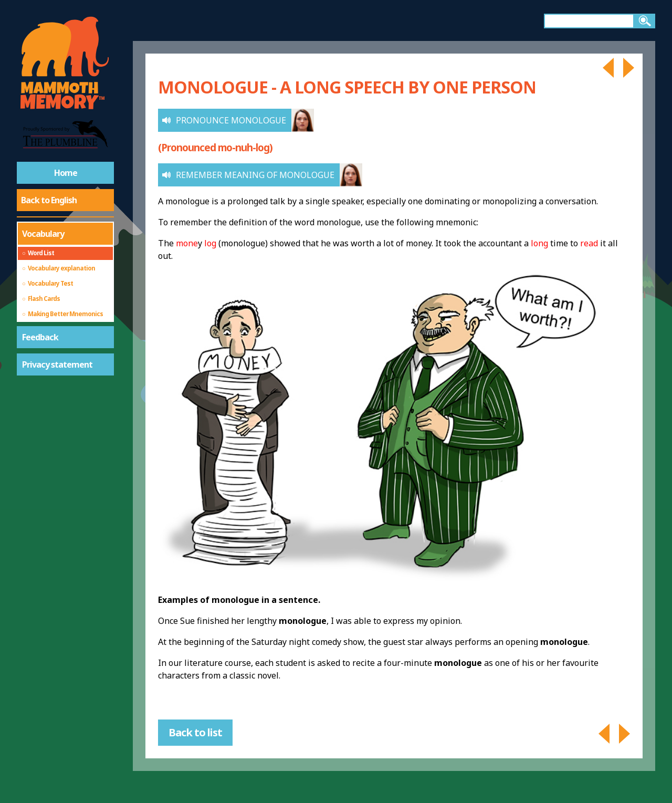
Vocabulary (43, 234)
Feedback (40, 337)
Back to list (195, 732)
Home (66, 173)
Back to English (49, 200)
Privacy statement (57, 364)
